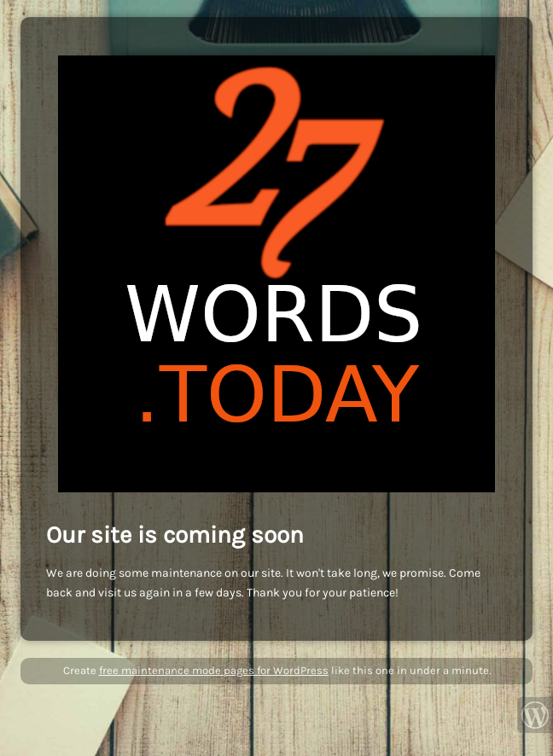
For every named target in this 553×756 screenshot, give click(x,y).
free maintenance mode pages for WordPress (214, 670)
